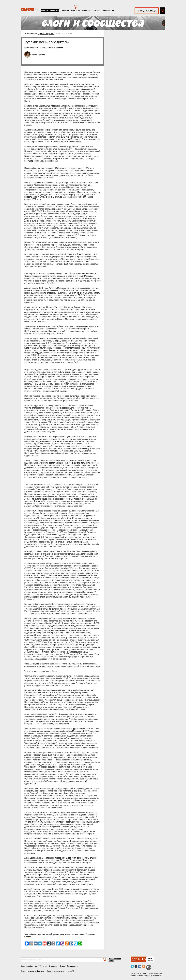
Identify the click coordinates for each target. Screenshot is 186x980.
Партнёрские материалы (55, 971)
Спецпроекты (108, 10)
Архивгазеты (150, 959)
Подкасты (76, 10)
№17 (142, 959)
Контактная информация (36, 971)
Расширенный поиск (115, 960)
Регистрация (151, 11)
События (65, 10)
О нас (23, 971)
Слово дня (87, 10)
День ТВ (71, 971)
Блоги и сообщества (50, 10)
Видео (97, 10)
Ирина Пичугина (46, 34)
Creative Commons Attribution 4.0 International (146, 976)
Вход (142, 11)
